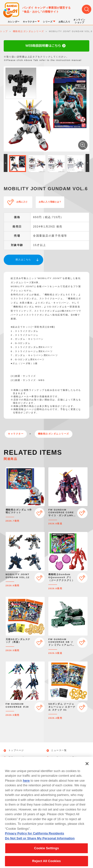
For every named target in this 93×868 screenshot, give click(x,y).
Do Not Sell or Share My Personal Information (40, 844)
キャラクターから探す (64, 758)
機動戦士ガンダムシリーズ (54, 434)
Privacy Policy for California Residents (34, 839)
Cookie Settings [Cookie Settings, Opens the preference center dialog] (46, 854)
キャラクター (16, 434)
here (26, 786)
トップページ (16, 750)
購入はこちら (23, 260)
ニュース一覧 (59, 750)
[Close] (87, 769)
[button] (6, 163)
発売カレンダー (18, 758)
